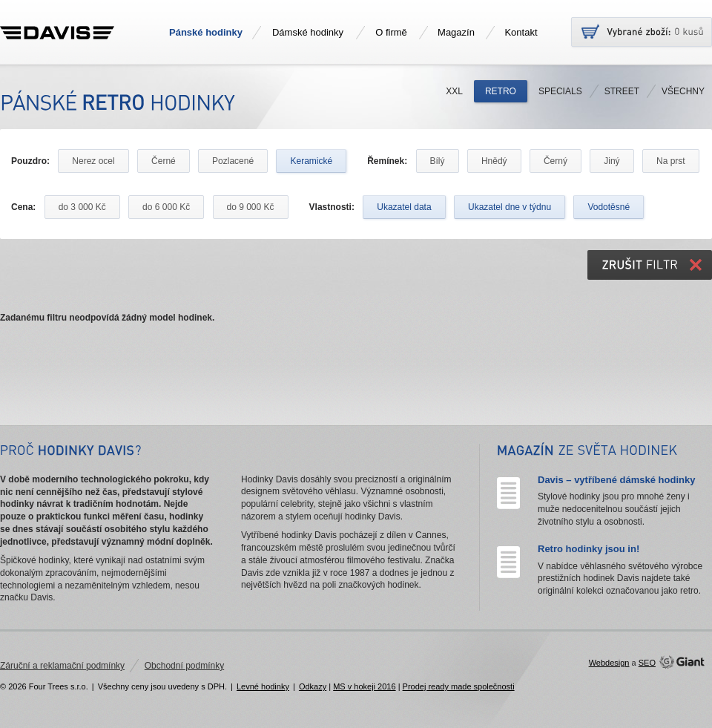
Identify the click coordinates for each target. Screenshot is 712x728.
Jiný (612, 161)
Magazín (456, 32)
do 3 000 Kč (82, 207)
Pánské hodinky (206, 32)
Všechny (683, 91)
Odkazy (313, 686)
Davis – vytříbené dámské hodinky (616, 480)
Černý (556, 161)
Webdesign (609, 663)
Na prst (671, 161)
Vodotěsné (609, 207)
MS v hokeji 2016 (364, 686)
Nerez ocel (93, 161)
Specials (560, 91)
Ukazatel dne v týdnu (510, 207)
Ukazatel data (404, 207)
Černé (164, 161)
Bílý (438, 161)
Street (622, 91)
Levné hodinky (263, 686)
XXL (454, 91)
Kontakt (521, 32)
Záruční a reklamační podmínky (62, 666)
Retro (501, 91)
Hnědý (494, 161)
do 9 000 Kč (251, 207)
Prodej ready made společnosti (459, 686)
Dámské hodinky (308, 32)
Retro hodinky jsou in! (589, 549)
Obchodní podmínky (184, 666)
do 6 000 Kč (166, 207)
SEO (647, 663)
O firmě (391, 32)
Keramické (311, 161)
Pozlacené (233, 161)
